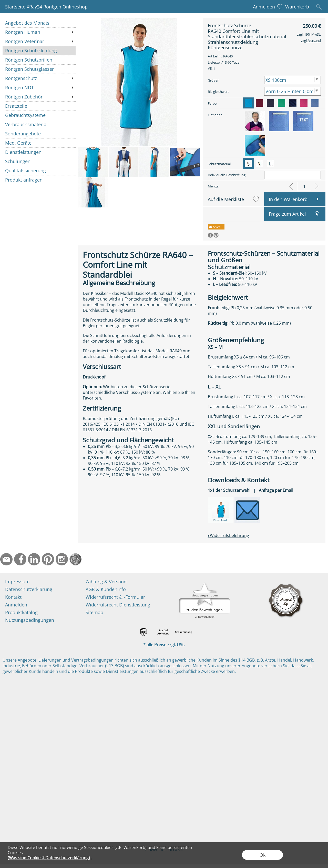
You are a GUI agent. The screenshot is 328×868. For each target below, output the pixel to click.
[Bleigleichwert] (293, 91)
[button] (319, 7)
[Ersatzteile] (39, 106)
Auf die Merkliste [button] (226, 199)
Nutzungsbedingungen (30, 620)
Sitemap (94, 612)
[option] (248, 103)
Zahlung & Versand (106, 582)
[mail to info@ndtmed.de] (6, 559)
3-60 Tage (224, 62)
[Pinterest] (48, 559)
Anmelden (264, 7)
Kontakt (13, 597)
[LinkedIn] (34, 559)
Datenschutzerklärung (29, 589)
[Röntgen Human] (39, 32)
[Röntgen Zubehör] (39, 97)
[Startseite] (76, 559)
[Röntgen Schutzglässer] (39, 69)
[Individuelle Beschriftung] (293, 175)
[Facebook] (20, 559)
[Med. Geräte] (39, 143)
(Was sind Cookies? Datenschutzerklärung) (49, 858)
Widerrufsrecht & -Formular (115, 597)
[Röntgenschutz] (39, 78)
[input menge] (304, 186)
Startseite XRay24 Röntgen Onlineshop (46, 7)
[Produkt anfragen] (39, 180)
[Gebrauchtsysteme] (39, 115)
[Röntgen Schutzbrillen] (39, 60)
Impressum (17, 582)
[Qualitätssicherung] (39, 171)
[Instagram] (62, 559)
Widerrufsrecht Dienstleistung (118, 605)
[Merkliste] (280, 7)
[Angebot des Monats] (39, 23)
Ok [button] (263, 855)
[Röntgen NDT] (39, 87)
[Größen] (293, 80)
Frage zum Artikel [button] (287, 214)
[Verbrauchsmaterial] (39, 124)
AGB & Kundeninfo (106, 589)
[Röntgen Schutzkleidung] (39, 51)
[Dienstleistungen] (39, 152)
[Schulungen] (39, 161)
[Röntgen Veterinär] (39, 41)
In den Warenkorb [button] (288, 199)
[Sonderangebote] (39, 134)
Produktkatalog (21, 612)
